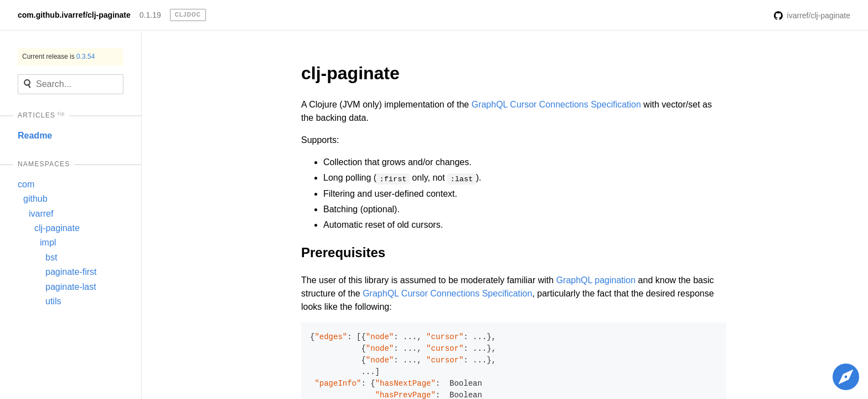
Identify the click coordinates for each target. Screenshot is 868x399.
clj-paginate (57, 228)
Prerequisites (343, 252)
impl (48, 242)
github (35, 199)
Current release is (58, 57)
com (26, 184)
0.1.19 (150, 15)
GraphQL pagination (596, 280)
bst (51, 257)
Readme (35, 135)
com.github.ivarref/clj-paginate (74, 15)
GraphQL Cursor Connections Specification (556, 104)
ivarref (41, 214)
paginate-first (71, 272)
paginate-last (71, 287)
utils (53, 301)
